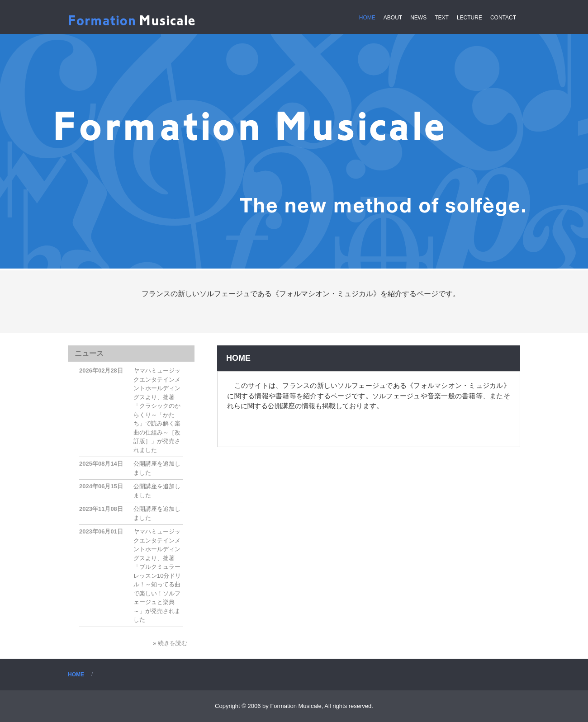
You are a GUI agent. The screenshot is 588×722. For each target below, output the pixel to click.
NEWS (418, 18)
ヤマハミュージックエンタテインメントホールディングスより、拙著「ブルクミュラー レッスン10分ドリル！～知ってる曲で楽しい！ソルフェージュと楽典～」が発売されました (160, 576)
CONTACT (503, 18)
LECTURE (469, 18)
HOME (367, 18)
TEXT (442, 18)
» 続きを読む (170, 643)
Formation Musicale (134, 23)
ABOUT (393, 18)
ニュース (89, 353)
